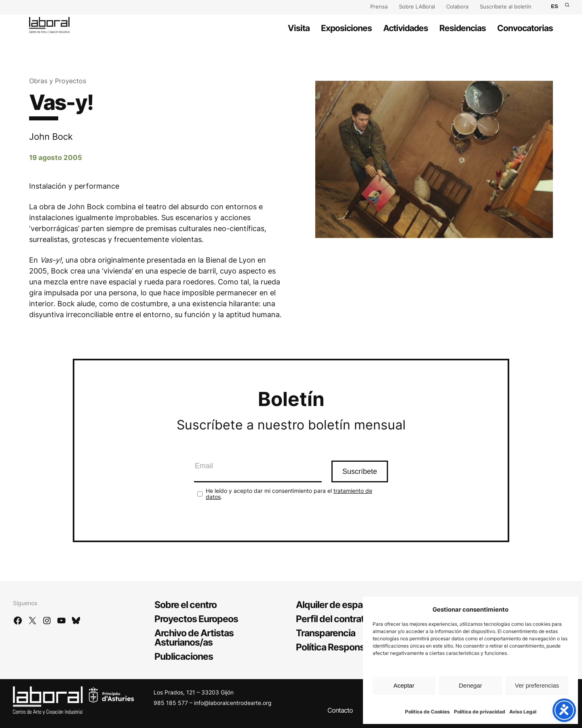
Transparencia (326, 633)
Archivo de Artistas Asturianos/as (194, 638)
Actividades (406, 28)
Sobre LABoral (417, 6)
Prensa (379, 6)
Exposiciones (346, 28)
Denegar (470, 685)
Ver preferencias (537, 685)
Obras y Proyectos (58, 81)
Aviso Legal (523, 712)
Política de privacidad (480, 712)
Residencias (463, 28)
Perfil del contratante (339, 619)
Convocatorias (525, 28)
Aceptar (404, 685)
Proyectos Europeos (196, 619)
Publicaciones (184, 656)
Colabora (457, 6)
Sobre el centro (186, 605)
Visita (299, 28)
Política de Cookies (427, 712)
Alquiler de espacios (338, 605)
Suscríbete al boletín (506, 6)
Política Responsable (339, 647)
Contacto (340, 710)
